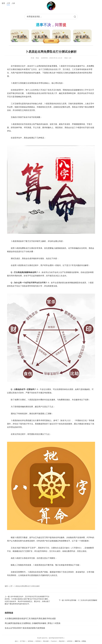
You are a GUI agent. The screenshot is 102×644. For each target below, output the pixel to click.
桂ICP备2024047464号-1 (57, 638)
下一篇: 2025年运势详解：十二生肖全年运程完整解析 (78, 600)
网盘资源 (62, 641)
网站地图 (46, 641)
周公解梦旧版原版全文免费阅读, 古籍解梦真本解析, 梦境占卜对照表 (33, 623)
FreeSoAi (54, 641)
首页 (3, 3)
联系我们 (38, 641)
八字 (8, 3)
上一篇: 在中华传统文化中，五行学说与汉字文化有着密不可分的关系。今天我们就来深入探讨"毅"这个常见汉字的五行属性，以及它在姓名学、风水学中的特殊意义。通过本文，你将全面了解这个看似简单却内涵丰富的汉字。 (27, 600)
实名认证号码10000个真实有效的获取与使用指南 (25, 628)
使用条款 (31, 641)
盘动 (16, 641)
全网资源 (70, 641)
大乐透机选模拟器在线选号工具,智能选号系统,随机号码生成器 (30, 619)
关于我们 (23, 641)
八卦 (13, 3)
